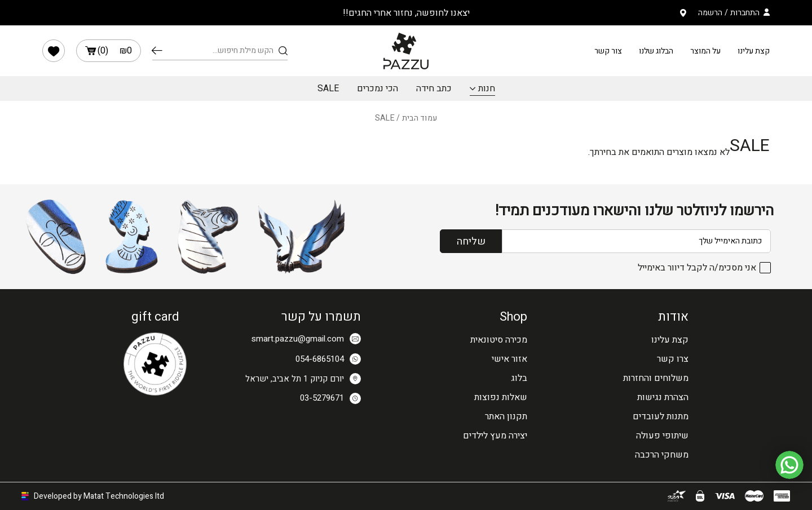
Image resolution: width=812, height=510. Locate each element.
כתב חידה (434, 88)
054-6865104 (328, 359)
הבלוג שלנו (656, 51)
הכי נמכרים (378, 88)
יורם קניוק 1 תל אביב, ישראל (303, 379)
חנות (487, 88)
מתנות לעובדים (661, 416)
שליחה (471, 241)
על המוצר (705, 51)
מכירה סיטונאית (499, 340)
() (109, 51)
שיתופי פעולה (662, 436)
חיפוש (157, 51)
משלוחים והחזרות (656, 378)
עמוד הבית (420, 118)
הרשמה (710, 13)
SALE (328, 88)
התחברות (745, 13)
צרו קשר (673, 359)
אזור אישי (509, 359)
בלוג (519, 378)
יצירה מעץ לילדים (495, 436)
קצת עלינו (754, 51)
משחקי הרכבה (662, 455)
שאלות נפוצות (501, 397)
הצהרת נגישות (663, 397)
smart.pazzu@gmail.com (306, 339)
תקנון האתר (506, 416)
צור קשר (608, 51)
